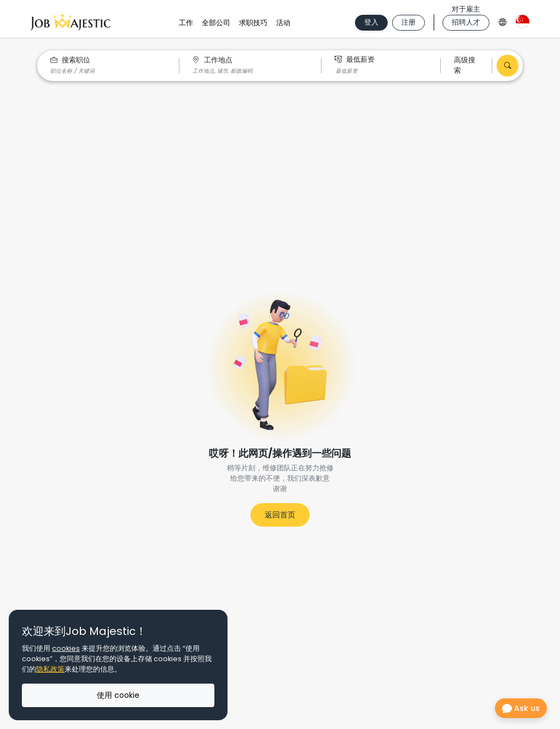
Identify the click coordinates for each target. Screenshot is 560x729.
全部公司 (216, 23)
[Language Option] (503, 21)
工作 (186, 23)
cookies (66, 648)
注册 (409, 22)
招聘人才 (466, 22)
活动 (283, 23)
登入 (371, 22)
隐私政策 (50, 669)
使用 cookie (118, 695)
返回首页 (280, 515)
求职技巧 (253, 23)
